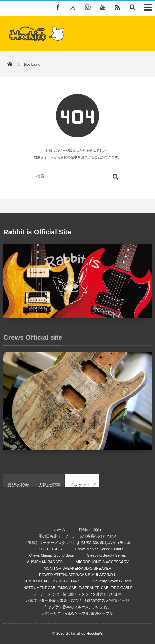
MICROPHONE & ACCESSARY (102, 562)
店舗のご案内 (90, 530)
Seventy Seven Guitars (113, 581)
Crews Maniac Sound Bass (51, 555)
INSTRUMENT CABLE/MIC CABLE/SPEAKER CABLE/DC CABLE (77, 588)
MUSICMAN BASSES (45, 562)
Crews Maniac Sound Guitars (99, 549)
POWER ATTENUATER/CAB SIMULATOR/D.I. (77, 575)
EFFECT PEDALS (47, 549)
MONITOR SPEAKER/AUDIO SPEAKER (77, 568)
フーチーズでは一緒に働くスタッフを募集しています (77, 594)
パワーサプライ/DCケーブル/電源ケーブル (78, 613)
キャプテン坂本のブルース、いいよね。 (77, 607)
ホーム (60, 530)
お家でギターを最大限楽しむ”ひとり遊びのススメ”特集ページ (77, 600)
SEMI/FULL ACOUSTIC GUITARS (52, 581)
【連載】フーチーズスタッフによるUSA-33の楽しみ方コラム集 (77, 543)
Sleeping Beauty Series (106, 555)
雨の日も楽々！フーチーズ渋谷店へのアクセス (78, 536)
